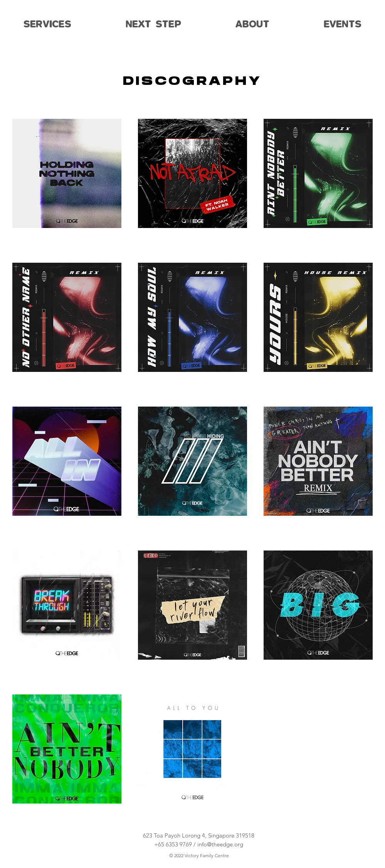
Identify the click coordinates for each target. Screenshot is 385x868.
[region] (67, 182)
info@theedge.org (220, 844)
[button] (48, 24)
